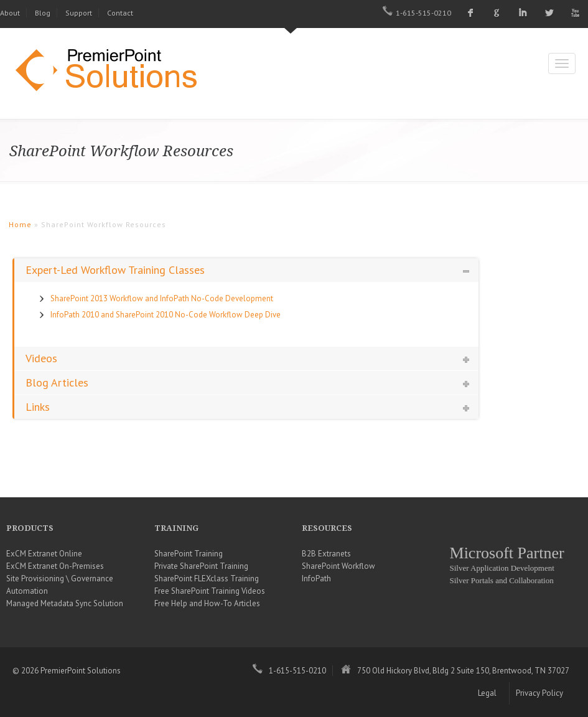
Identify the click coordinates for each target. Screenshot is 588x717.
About (10, 13)
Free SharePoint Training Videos (210, 591)
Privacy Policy (539, 693)
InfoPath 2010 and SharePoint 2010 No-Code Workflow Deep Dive (166, 315)
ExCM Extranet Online (44, 554)
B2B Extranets (326, 554)
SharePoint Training (189, 554)
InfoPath (316, 579)
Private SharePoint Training (201, 566)
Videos (41, 358)
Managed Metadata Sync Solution (65, 603)
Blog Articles (57, 382)
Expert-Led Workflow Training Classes (115, 270)
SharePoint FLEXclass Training (207, 579)
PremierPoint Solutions (112, 72)
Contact (120, 13)
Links (38, 407)
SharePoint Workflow (338, 566)
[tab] (246, 270)
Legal (487, 693)
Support (79, 13)
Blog (43, 13)
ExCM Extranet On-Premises (55, 566)
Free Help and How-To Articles (207, 603)
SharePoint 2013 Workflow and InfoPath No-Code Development (162, 298)
